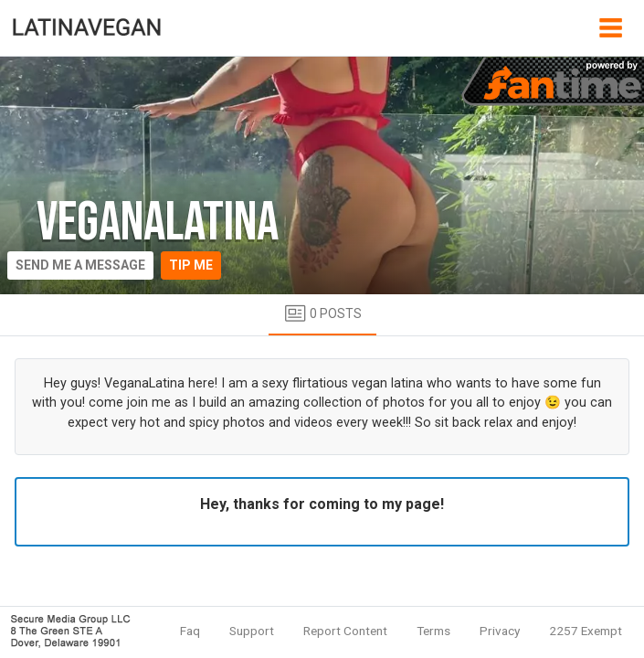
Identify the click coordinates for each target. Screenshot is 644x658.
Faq (190, 631)
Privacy (500, 631)
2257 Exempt (586, 631)
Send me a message (80, 265)
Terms (433, 631)
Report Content (345, 631)
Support (252, 631)
